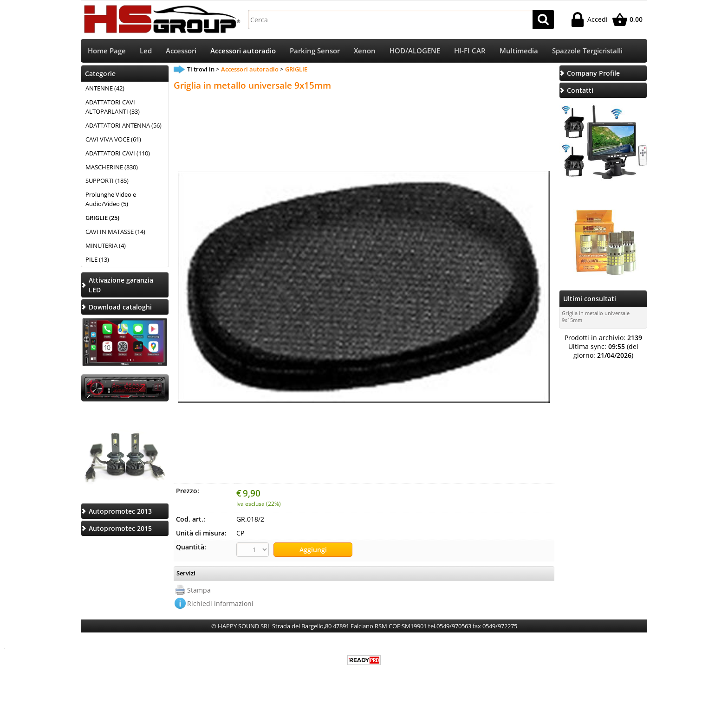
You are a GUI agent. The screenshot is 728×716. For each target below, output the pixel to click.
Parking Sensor (315, 51)
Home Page (107, 51)
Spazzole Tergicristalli (587, 51)
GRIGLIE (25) (102, 219)
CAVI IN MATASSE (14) (115, 232)
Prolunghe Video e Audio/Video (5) (111, 200)
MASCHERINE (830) (112, 168)
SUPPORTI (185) (107, 182)
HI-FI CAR (470, 51)
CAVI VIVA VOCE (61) (113, 140)
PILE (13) (97, 260)
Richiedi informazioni (220, 604)
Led (146, 51)
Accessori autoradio (243, 51)
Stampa (199, 590)
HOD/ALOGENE (415, 51)
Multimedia (519, 51)
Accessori (181, 51)
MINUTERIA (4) (106, 246)
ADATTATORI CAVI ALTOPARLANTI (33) (113, 108)
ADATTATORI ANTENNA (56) (123, 126)
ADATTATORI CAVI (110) (118, 154)
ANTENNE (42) (105, 89)
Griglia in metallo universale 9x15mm (596, 317)
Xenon (365, 51)
